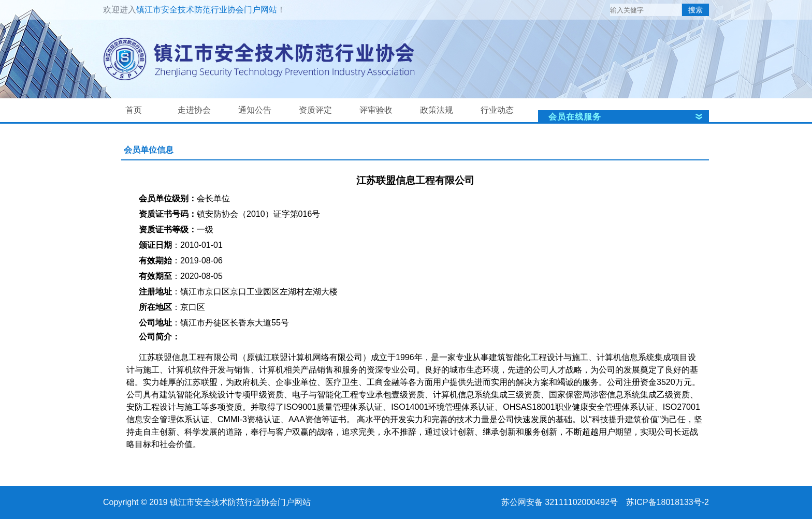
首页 (134, 110)
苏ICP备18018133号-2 (668, 502)
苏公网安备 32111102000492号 (560, 502)
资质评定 (315, 110)
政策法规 (437, 110)
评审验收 (376, 110)
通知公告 (255, 110)
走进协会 (194, 110)
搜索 (695, 10)
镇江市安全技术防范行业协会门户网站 (207, 10)
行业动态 (497, 110)
